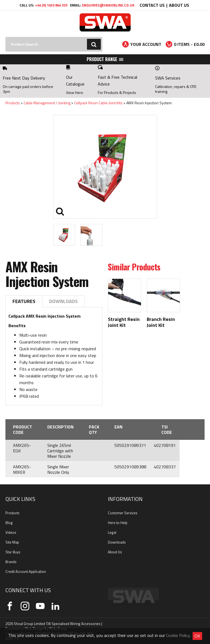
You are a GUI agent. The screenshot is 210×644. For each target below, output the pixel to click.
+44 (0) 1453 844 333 (51, 5)
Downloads (63, 301)
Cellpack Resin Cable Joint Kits (98, 103)
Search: (6, 37)
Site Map (12, 542)
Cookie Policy (178, 635)
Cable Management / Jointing (47, 103)
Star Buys (13, 552)
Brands (11, 562)
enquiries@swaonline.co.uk (108, 5)
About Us (179, 5)
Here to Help (118, 523)
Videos (11, 532)
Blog (9, 523)
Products (13, 103)
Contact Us (152, 5)
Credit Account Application (26, 572)
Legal (112, 532)
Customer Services (123, 513)
